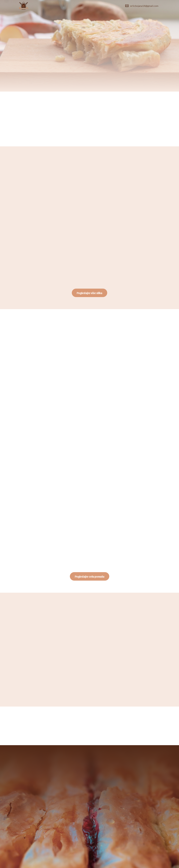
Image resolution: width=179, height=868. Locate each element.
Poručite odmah (34, 73)
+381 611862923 (78, 780)
